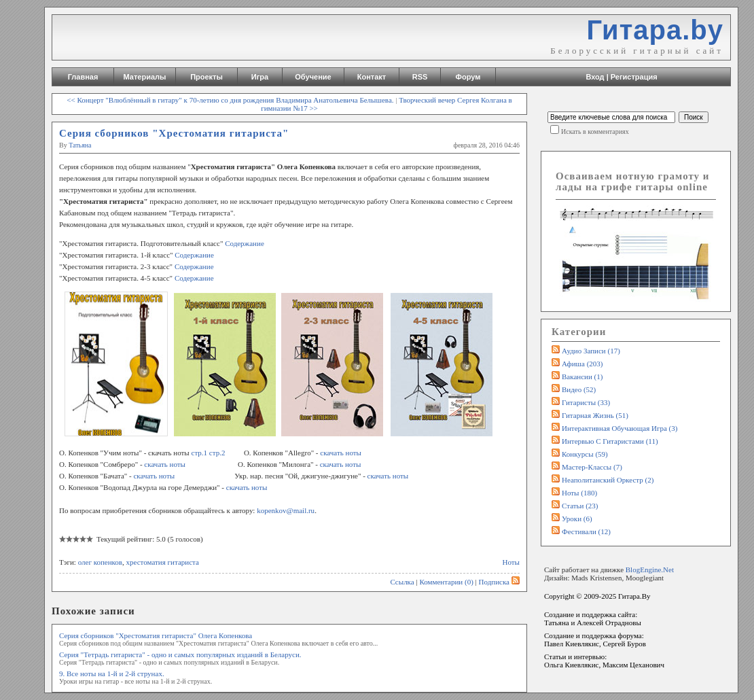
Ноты (511, 562)
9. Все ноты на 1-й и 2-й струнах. (112, 673)
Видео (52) (579, 389)
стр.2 (217, 453)
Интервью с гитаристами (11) (610, 441)
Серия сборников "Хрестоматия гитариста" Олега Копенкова (156, 635)
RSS (420, 77)
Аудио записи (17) (591, 351)
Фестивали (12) (586, 531)
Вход (595, 77)
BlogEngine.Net (650, 570)
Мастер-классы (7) (592, 467)
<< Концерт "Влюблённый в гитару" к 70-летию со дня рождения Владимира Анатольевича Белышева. (230, 100)
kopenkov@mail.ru (286, 510)
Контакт (372, 77)
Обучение (313, 77)
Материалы (145, 77)
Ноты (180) (579, 493)
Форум (468, 77)
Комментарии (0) (446, 582)
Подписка (499, 582)
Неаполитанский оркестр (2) (608, 480)
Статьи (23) (580, 506)
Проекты (207, 77)
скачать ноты (341, 453)
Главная (83, 77)
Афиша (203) (582, 364)
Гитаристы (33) (586, 402)
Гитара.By (634, 596)
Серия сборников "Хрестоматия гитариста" (174, 133)
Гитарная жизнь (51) (595, 415)
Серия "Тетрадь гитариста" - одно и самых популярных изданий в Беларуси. (180, 654)
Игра (260, 77)
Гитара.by (655, 30)
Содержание (245, 243)
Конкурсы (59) (585, 454)
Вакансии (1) (582, 377)
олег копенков (100, 562)
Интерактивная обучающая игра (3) (620, 428)
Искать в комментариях (595, 132)
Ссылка (402, 582)
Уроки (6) (577, 519)
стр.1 (200, 453)
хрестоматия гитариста (163, 562)
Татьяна (80, 145)
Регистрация (634, 77)
